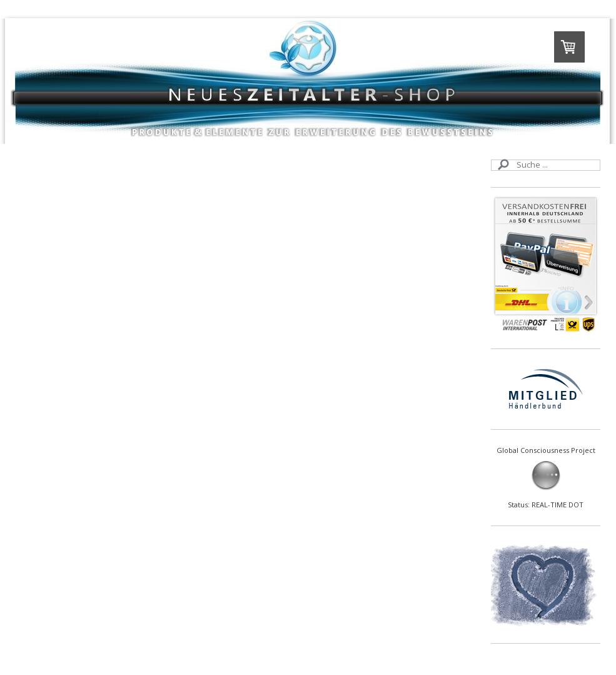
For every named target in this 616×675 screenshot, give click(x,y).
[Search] (546, 165)
